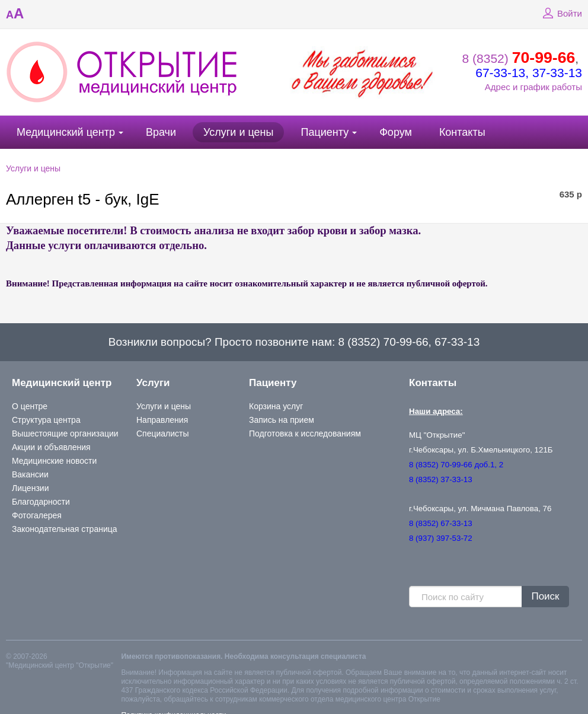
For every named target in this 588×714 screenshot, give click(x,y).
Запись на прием (282, 420)
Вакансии (30, 474)
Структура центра (46, 420)
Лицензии (30, 488)
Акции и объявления (51, 447)
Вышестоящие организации (65, 434)
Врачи (161, 132)
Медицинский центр (66, 132)
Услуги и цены (238, 132)
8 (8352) (519, 58)
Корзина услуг (276, 406)
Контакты (462, 132)
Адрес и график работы (533, 87)
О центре (30, 406)
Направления (162, 420)
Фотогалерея (37, 515)
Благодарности (41, 502)
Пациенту (325, 132)
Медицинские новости (54, 461)
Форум (396, 132)
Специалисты (163, 434)
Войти (561, 14)
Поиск (545, 596)
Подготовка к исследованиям (305, 434)
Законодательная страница (65, 529)
